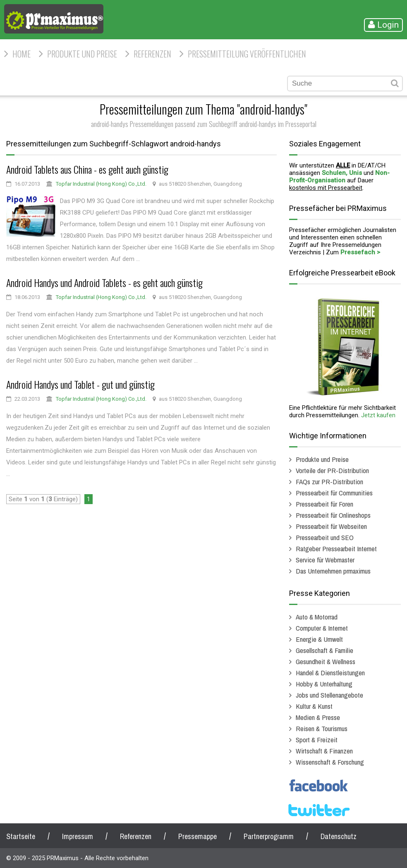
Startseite (21, 836)
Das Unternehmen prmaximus (333, 571)
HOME (22, 54)
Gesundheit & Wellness (326, 661)
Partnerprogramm (269, 836)
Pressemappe (198, 836)
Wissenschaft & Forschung (330, 762)
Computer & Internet (322, 628)
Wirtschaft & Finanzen (324, 751)
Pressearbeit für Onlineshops (333, 515)
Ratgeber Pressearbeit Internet (336, 549)
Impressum (78, 836)
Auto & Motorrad (317, 617)
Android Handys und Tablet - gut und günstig (80, 384)
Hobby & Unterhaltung (324, 684)
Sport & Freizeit (317, 740)
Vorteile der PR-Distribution (332, 470)
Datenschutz (339, 836)
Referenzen (152, 54)
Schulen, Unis (342, 173)
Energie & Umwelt (319, 639)
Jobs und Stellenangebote (329, 695)
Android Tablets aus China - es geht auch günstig (87, 169)
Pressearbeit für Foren (324, 504)
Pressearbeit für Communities (334, 493)
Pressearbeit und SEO (325, 537)
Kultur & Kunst (314, 706)
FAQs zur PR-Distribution (329, 482)
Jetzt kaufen (378, 415)
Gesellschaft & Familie (324, 650)
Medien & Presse (318, 717)
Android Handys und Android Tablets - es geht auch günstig (104, 282)
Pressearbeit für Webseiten (331, 526)
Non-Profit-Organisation (339, 177)
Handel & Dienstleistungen (330, 673)
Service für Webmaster (325, 560)
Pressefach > (360, 252)
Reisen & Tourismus (322, 728)
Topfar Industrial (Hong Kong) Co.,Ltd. (101, 184)
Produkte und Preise (82, 54)
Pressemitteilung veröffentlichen (247, 54)
